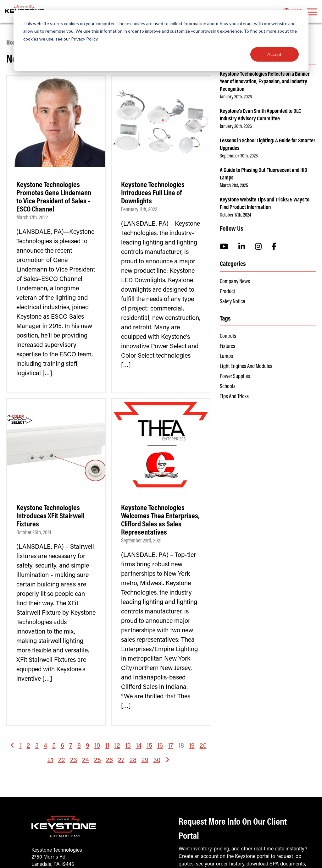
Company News (235, 282)
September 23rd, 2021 (141, 541)
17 (171, 746)
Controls (228, 337)
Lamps (226, 357)
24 (86, 761)
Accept (275, 54)
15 (149, 746)
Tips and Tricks (234, 397)
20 (203, 746)
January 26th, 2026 (236, 127)
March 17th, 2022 (32, 218)
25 (97, 761)
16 (160, 746)
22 (62, 761)
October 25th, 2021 (34, 533)
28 (133, 761)
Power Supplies (235, 377)
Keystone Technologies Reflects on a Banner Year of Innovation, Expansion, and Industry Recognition (265, 82)
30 (157, 761)
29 (145, 761)
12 (117, 746)
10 (97, 746)
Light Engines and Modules (246, 367)
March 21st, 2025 (234, 186)
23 (74, 761)
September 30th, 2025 (239, 156)
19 (192, 746)
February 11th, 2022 (139, 210)
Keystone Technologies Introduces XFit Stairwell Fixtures (50, 516)
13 (128, 746)
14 (139, 746)
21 (50, 761)
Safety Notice (232, 302)
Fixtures (228, 347)
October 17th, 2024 (236, 215)
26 (109, 761)
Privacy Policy (84, 39)
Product (227, 292)
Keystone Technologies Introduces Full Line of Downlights (153, 193)
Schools (228, 387)
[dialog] (161, 41)
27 (121, 761)
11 (107, 746)
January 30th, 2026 (236, 97)
